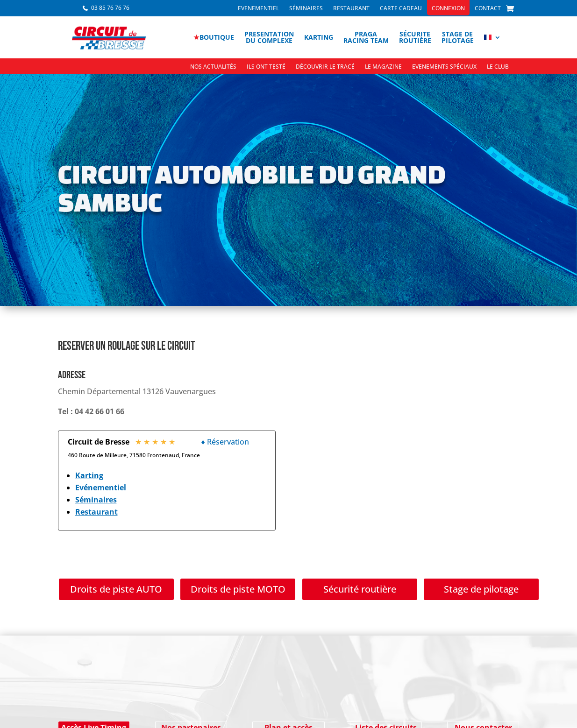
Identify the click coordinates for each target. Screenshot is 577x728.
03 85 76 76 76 (110, 8)
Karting (319, 37)
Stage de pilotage (481, 589)
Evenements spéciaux (444, 67)
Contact (488, 9)
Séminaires (306, 9)
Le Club (498, 67)
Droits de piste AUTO (116, 589)
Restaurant (351, 9)
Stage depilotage (458, 37)
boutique (214, 37)
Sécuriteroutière (415, 37)
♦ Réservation (225, 442)
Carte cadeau (401, 9)
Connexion (448, 9)
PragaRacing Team (366, 37)
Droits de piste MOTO (238, 589)
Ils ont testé (266, 67)
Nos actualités (213, 67)
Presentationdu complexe (269, 37)
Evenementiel (258, 9)
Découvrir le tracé (325, 67)
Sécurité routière (360, 589)
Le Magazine (383, 67)
